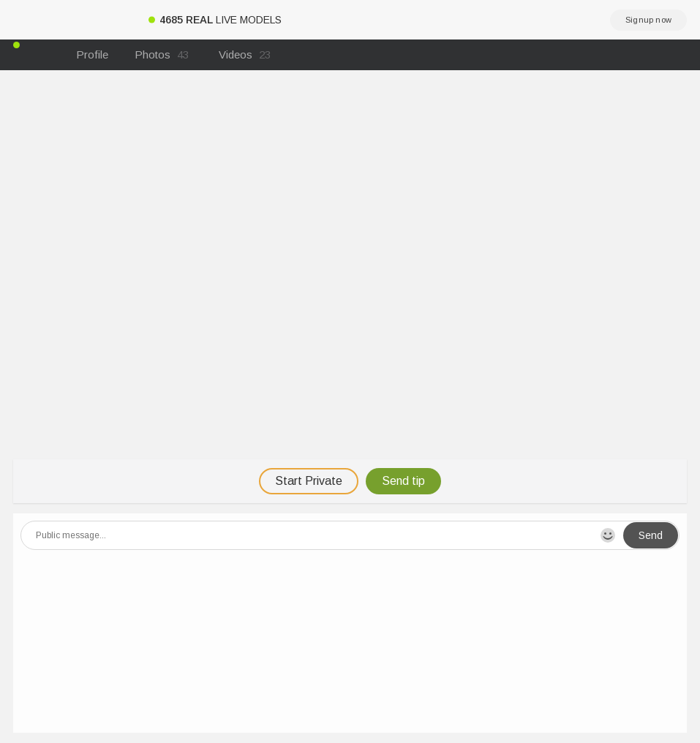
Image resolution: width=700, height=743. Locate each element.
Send (651, 535)
